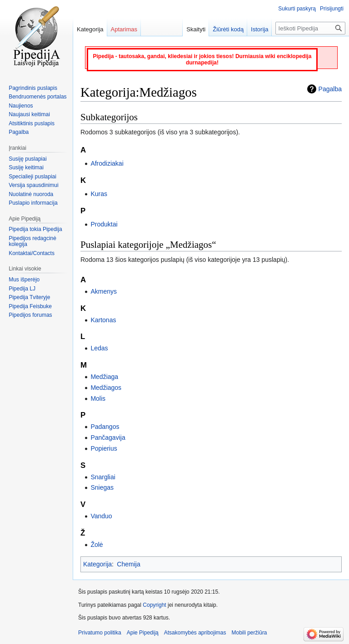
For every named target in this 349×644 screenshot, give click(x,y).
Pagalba (330, 89)
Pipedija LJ (22, 289)
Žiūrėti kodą (228, 29)
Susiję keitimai (26, 167)
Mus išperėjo (24, 280)
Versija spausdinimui (33, 185)
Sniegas (102, 487)
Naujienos (21, 106)
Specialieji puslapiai (32, 177)
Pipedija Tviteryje (29, 297)
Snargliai (103, 477)
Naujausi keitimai (29, 114)
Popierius (104, 448)
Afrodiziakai (107, 163)
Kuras (99, 194)
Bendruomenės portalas (37, 97)
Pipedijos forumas (30, 315)
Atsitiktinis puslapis (32, 123)
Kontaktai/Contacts (32, 253)
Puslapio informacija (33, 203)
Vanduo (101, 516)
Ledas (99, 348)
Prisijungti (332, 9)
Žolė (97, 545)
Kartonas (103, 320)
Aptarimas (124, 29)
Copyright (154, 605)
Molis (98, 398)
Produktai (104, 224)
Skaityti (196, 29)
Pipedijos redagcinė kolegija (32, 241)
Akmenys (104, 291)
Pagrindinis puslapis (33, 88)
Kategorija (97, 564)
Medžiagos (106, 388)
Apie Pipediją (143, 633)
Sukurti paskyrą (297, 9)
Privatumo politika (100, 633)
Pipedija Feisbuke (30, 306)
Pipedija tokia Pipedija (35, 229)
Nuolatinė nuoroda (31, 194)
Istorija (259, 29)
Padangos (105, 427)
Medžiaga (104, 377)
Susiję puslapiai (27, 159)
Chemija (128, 564)
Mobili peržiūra (249, 633)
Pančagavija (108, 438)
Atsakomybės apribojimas (195, 633)
